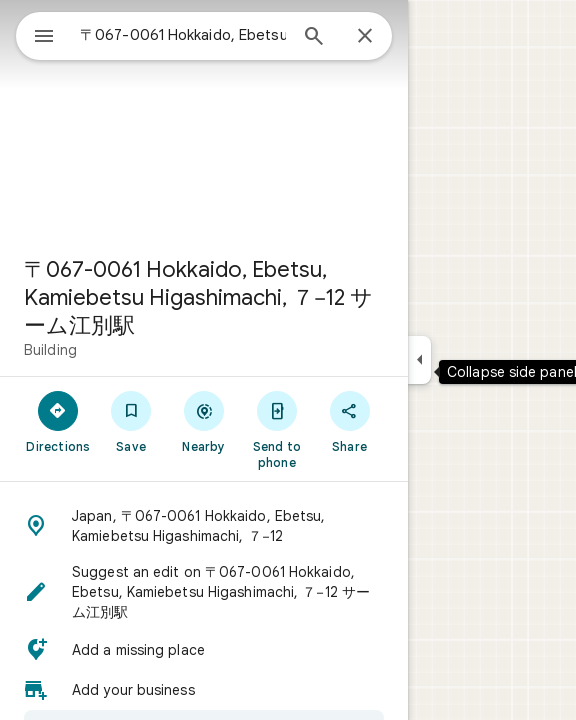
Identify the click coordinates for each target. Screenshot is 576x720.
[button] (204, 526)
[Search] (314, 38)
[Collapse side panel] (419, 360)
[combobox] (183, 35)
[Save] (131, 421)
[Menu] (44, 38)
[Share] (349, 421)
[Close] (365, 37)
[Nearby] (204, 421)
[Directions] (58, 421)
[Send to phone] (276, 429)
